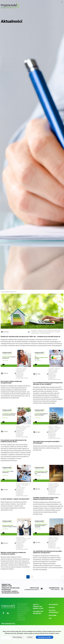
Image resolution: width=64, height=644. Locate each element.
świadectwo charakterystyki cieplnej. (22, 377)
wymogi (55, 537)
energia (40, 331)
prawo (50, 370)
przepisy (57, 332)
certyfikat (34, 331)
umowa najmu (35, 333)
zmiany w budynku (21, 539)
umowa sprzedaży (45, 333)
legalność (57, 369)
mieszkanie (58, 428)
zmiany (23, 426)
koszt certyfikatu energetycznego (52, 331)
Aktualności (14, 292)
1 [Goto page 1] (28, 577)
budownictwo (20, 537)
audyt (50, 426)
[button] (62, 2)
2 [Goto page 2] (32, 577)
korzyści (28, 484)
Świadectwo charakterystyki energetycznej (21, 618)
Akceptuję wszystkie (45, 637)
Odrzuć (30, 637)
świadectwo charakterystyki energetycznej (43, 332)
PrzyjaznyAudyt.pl (5, 292)
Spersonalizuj (17, 637)
